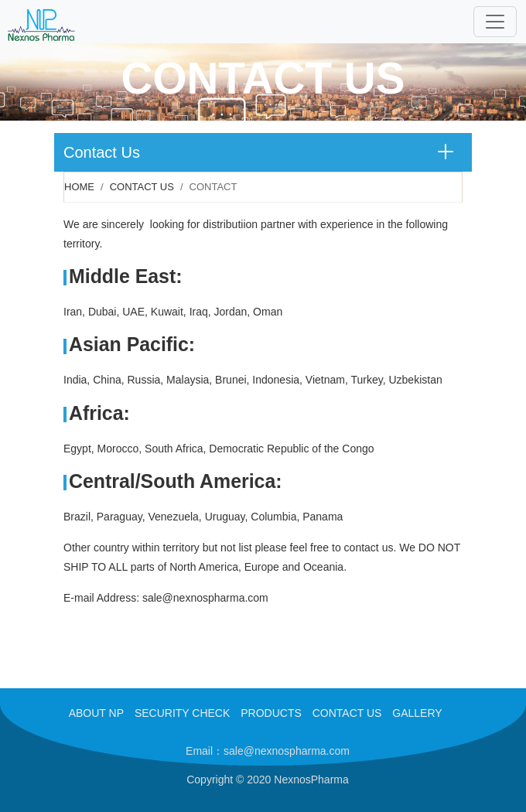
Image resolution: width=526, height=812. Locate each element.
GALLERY (417, 713)
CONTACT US (347, 713)
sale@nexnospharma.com (205, 598)
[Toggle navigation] (495, 22)
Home (79, 187)
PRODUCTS (271, 713)
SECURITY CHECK (182, 713)
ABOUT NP (96, 713)
